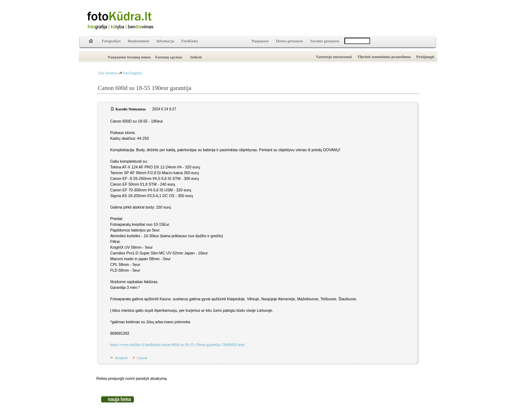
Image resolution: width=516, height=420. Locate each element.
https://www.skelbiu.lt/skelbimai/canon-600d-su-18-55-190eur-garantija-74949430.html (178, 345)
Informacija (165, 41)
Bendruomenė (139, 41)
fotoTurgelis (133, 73)
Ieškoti (196, 57)
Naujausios (260, 41)
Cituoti (142, 358)
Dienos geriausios (290, 41)
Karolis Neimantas (131, 109)
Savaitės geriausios (325, 41)
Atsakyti (121, 358)
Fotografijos (111, 41)
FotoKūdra (190, 41)
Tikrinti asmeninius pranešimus (384, 57)
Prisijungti (425, 57)
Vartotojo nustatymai (334, 57)
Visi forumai (108, 73)
